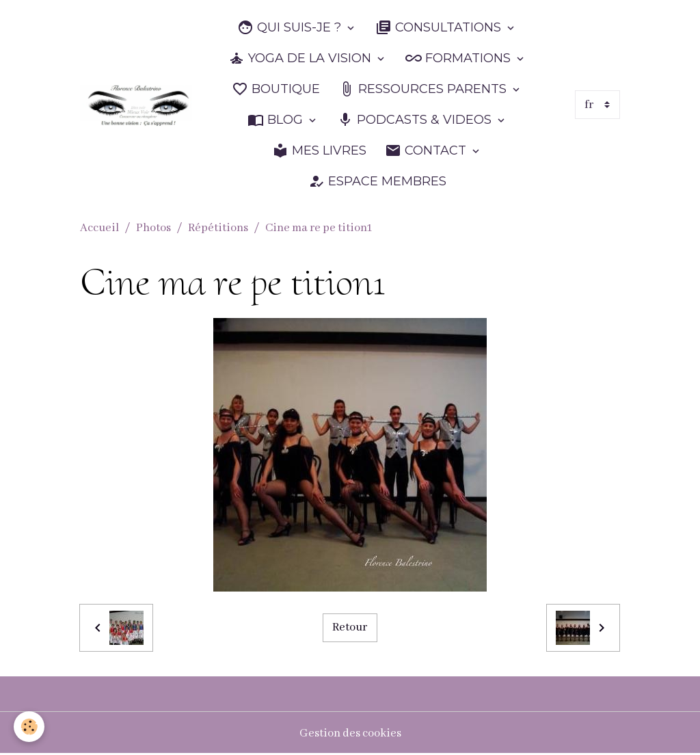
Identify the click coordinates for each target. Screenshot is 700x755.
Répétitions (218, 228)
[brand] (136, 105)
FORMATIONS (460, 58)
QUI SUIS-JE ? (291, 28)
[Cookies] (29, 727)
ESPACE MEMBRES (377, 182)
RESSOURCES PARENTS (424, 89)
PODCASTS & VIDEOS (416, 120)
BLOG (277, 120)
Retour (350, 627)
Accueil (99, 228)
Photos (153, 228)
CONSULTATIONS (440, 28)
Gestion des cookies (350, 733)
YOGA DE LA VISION (301, 58)
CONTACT (427, 151)
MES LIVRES (319, 151)
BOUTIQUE (276, 89)
